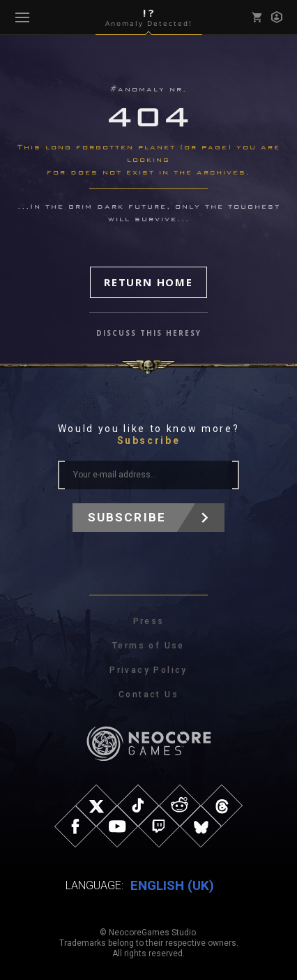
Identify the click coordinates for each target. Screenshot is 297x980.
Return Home (148, 282)
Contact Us (148, 695)
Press (149, 621)
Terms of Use (148, 646)
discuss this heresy (149, 333)
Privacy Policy (148, 670)
